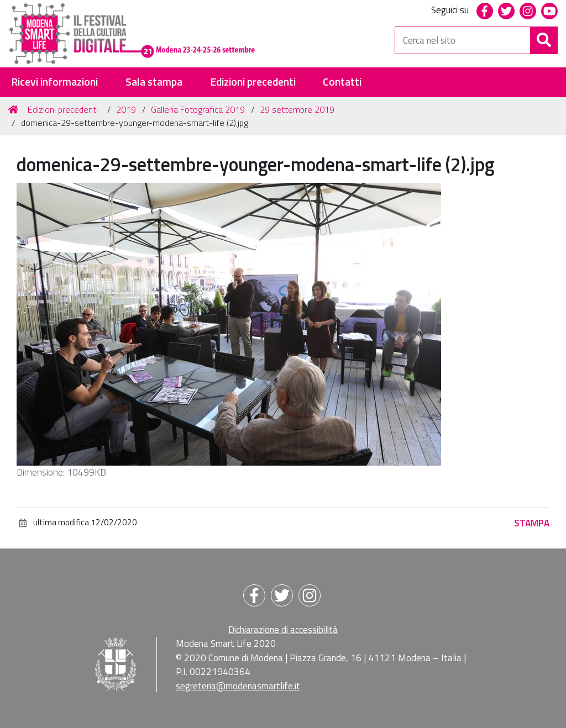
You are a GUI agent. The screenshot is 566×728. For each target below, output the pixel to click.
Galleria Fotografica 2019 (198, 109)
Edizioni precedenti (253, 82)
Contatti (342, 82)
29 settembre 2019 (297, 109)
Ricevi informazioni (54, 82)
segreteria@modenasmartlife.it (238, 686)
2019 (126, 109)
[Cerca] (544, 40)
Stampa (532, 523)
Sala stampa (154, 82)
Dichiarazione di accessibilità (283, 630)
